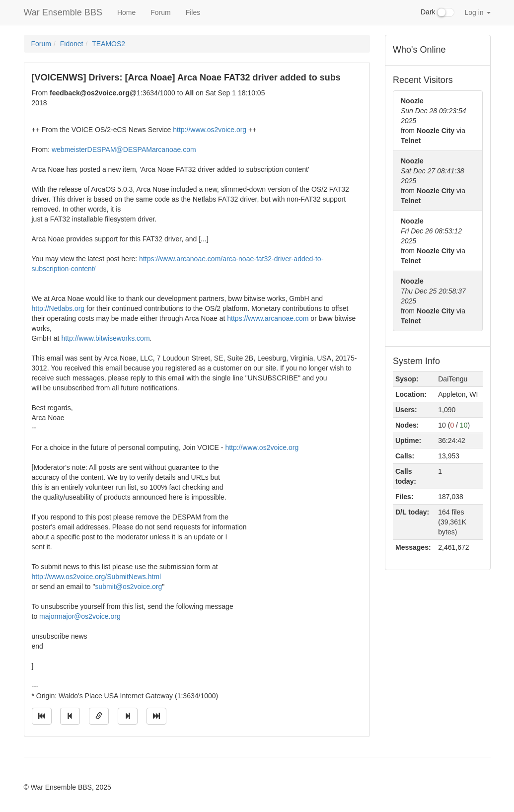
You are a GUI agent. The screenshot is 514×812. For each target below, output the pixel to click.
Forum (160, 12)
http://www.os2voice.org (210, 130)
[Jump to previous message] (70, 716)
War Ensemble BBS (63, 12)
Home (126, 12)
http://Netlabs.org (58, 308)
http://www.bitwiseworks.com (105, 338)
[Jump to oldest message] (42, 716)
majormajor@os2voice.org (80, 616)
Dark (438, 12)
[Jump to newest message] (156, 716)
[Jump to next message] (128, 716)
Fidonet (72, 44)
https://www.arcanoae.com (268, 318)
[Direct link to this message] (99, 716)
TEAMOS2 (109, 44)
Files (193, 12)
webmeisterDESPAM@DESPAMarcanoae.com (124, 149)
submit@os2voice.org (128, 587)
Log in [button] (477, 12)
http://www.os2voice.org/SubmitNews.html (97, 577)
